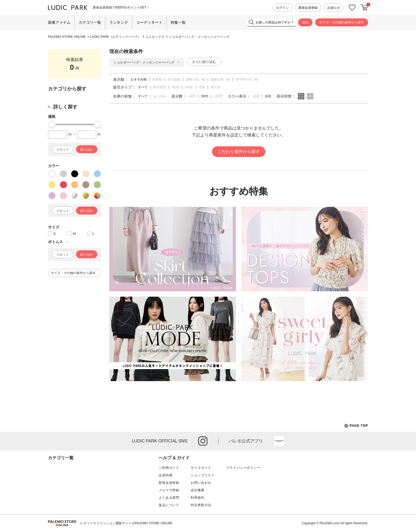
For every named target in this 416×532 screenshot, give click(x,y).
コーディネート (149, 22)
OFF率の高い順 (247, 79)
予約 (202, 87)
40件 (192, 96)
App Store (279, 441)
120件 (218, 96)
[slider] (52, 124)
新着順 (157, 79)
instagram (203, 441)
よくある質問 (169, 498)
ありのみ (160, 96)
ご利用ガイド (169, 468)
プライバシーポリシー (243, 468)
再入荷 (215, 87)
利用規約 (197, 498)
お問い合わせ (201, 483)
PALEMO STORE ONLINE (67, 37)
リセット (63, 150)
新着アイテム (59, 22)
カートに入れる (365, 7)
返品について (169, 505)
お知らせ (334, 8)
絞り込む (87, 150)
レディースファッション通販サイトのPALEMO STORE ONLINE (126, 523)
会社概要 (197, 490)
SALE (189, 87)
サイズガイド (201, 468)
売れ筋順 (174, 79)
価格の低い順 (195, 79)
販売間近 (160, 87)
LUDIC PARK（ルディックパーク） (116, 37)
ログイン (282, 8)
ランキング (119, 22)
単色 (256, 96)
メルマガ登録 (169, 490)
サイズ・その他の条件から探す (342, 22)
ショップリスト (203, 475)
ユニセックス (155, 37)
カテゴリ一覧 (90, 22)
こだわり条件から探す (239, 152)
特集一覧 (178, 22)
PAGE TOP (356, 426)
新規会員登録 (308, 8)
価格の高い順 (220, 79)
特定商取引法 (201, 505)
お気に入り (352, 8)
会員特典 (165, 475)
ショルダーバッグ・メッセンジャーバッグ (199, 37)
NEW (175, 87)
